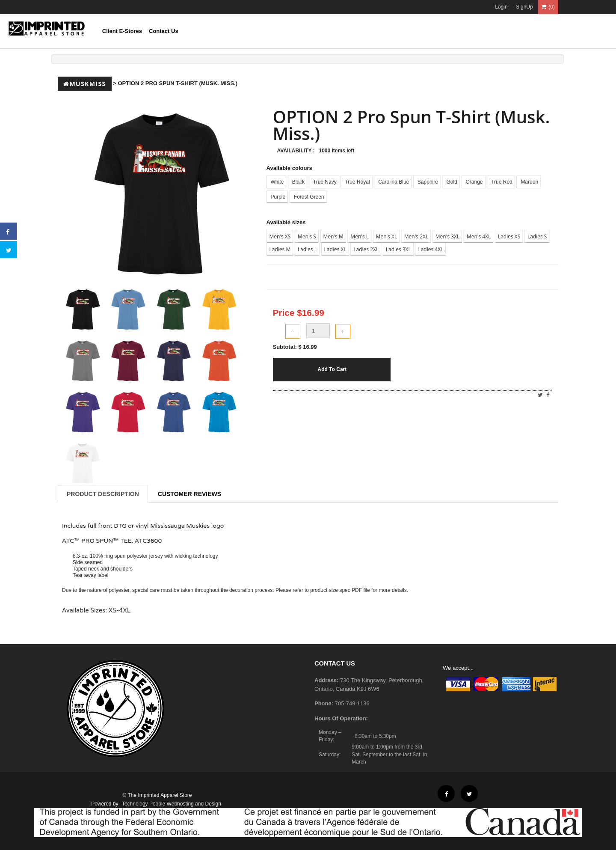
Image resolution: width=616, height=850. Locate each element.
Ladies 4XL (431, 249)
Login (501, 7)
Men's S (307, 236)
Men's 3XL (447, 236)
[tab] (83, 309)
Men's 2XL (416, 236)
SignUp (524, 7)
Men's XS (280, 236)
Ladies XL (335, 249)
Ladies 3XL (398, 249)
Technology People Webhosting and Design (172, 804)
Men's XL (387, 236)
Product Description (103, 494)
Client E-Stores (122, 31)
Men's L (360, 236)
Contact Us (164, 31)
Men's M (333, 236)
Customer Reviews (190, 494)
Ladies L (307, 249)
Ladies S (537, 236)
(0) (548, 7)
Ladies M (280, 249)
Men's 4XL (479, 236)
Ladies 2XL (366, 249)
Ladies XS (509, 236)
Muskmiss (85, 84)
